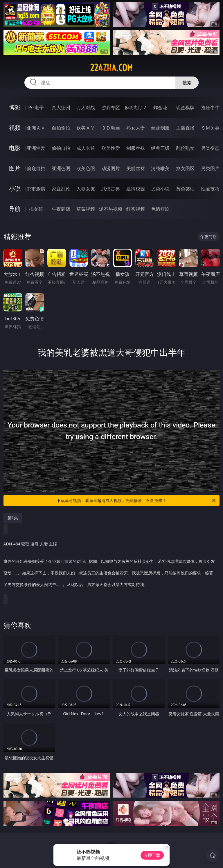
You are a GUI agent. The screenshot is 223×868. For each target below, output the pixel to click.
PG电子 (36, 108)
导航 (15, 209)
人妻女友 (86, 189)
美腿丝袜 (136, 168)
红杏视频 (136, 209)
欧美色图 (86, 168)
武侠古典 (111, 189)
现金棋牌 (185, 108)
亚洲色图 (61, 168)
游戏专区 (111, 108)
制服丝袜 (136, 148)
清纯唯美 (160, 168)
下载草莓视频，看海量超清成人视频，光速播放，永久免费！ (137, 501)
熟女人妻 (136, 128)
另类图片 (210, 168)
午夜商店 (61, 209)
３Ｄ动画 (111, 128)
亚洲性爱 (36, 148)
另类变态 (210, 148)
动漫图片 (111, 168)
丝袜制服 (160, 128)
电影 (15, 148)
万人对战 (86, 108)
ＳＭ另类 (210, 128)
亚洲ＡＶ (36, 128)
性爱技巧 (210, 189)
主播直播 (185, 128)
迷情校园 (136, 189)
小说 (15, 189)
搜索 (187, 83)
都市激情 (36, 189)
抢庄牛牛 (210, 108)
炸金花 (160, 108)
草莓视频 (86, 209)
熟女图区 (185, 168)
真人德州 (61, 108)
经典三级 (160, 148)
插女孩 (36, 209)
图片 (15, 168)
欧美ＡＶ (86, 128)
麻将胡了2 (135, 108)
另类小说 (160, 189)
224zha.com (111, 68)
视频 (15, 128)
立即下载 (152, 855)
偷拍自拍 (61, 148)
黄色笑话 (185, 189)
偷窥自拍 (36, 168)
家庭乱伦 (61, 189)
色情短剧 (160, 209)
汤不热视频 (111, 209)
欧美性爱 (111, 148)
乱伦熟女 (185, 148)
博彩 (15, 107)
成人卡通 (86, 148)
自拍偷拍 (61, 128)
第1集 (13, 518)
